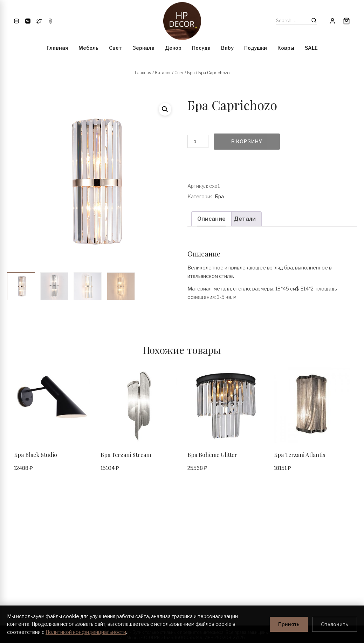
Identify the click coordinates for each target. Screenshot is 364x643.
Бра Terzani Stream (126, 455)
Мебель (88, 48)
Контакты (17, 545)
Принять (289, 624)
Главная (57, 48)
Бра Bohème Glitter (212, 455)
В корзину (247, 141)
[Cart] (346, 21)
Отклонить (335, 624)
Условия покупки (118, 545)
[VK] (28, 21)
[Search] (314, 20)
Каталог (163, 73)
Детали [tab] (245, 219)
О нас (13, 558)
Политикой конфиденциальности (86, 632)
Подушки (256, 48)
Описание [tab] (211, 219)
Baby (227, 48)
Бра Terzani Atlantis (300, 455)
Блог (12, 571)
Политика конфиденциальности (39, 583)
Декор (173, 48)
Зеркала (143, 48)
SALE (311, 48)
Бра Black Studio (36, 455)
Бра (191, 73)
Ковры (286, 48)
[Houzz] (50, 21)
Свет (115, 48)
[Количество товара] (198, 141)
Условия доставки (118, 558)
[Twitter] (39, 21)
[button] (165, 109)
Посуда (201, 48)
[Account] (332, 21)
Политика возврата (26, 596)
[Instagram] (17, 21)
